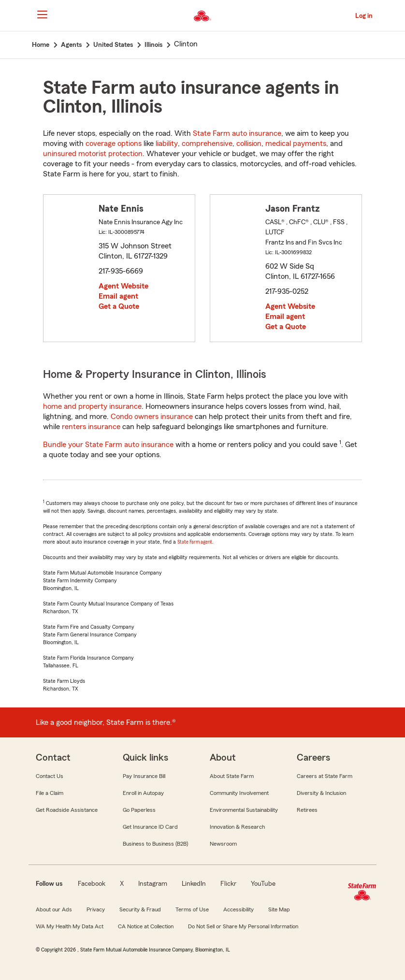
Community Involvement (239, 793)
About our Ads (54, 909)
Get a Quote (119, 306)
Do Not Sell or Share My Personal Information (243, 926)
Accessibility (239, 909)
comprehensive (207, 144)
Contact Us (50, 776)
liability (167, 144)
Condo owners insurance (152, 417)
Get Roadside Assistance (67, 810)
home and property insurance (92, 406)
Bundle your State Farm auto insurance (108, 445)
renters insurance (91, 427)
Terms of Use (192, 909)
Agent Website (123, 286)
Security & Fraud (140, 909)
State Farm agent (195, 542)
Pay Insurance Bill (144, 776)
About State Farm (232, 776)
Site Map (279, 909)
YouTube (263, 884)
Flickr (228, 884)
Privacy (96, 909)
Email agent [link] (118, 296)
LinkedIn (194, 884)
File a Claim (50, 793)
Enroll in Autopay (143, 793)
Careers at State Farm (325, 776)
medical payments (296, 144)
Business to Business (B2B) (155, 844)
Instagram (153, 884)
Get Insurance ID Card (150, 827)
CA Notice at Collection (146, 926)
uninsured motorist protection (93, 154)
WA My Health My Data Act (70, 926)
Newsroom (223, 844)
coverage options (114, 144)
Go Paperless (139, 810)
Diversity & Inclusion (321, 793)
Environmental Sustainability (244, 810)
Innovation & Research (237, 827)
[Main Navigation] (42, 14)
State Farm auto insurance (237, 133)
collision (249, 144)
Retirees (307, 810)
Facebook (92, 884)
